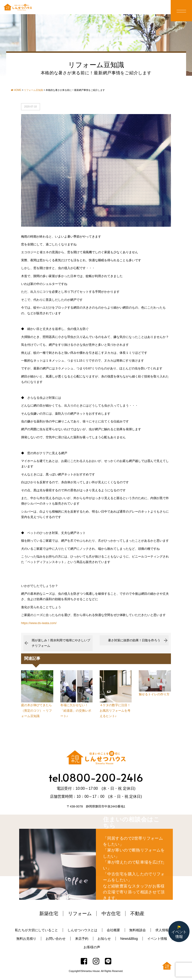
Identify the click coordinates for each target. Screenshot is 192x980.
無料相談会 (138, 930)
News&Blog (129, 939)
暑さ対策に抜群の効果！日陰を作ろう (134, 640)
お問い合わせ (56, 939)
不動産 (137, 913)
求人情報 (162, 930)
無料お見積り (26, 939)
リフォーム (80, 913)
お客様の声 (92, 947)
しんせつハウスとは (82, 930)
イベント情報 (157, 939)
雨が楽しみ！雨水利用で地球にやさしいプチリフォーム (61, 643)
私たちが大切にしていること (36, 930)
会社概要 (113, 930)
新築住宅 (49, 913)
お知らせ (104, 939)
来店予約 (82, 939)
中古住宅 (111, 913)
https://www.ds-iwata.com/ (39, 623)
